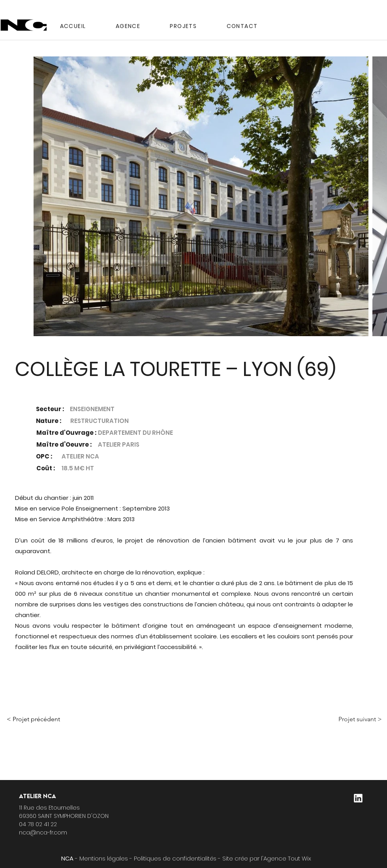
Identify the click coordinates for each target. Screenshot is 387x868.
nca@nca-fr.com (43, 832)
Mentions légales (104, 858)
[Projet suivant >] (336, 719)
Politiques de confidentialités (175, 858)
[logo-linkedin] (358, 798)
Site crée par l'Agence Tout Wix (267, 858)
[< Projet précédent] (70, 719)
